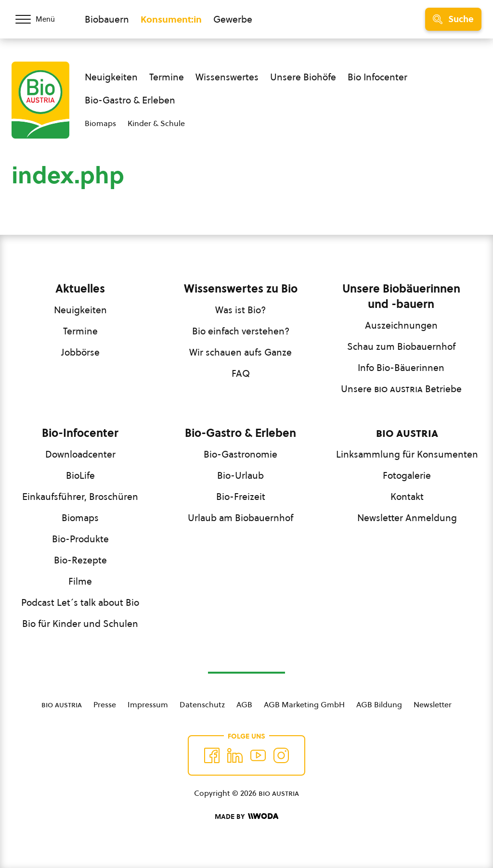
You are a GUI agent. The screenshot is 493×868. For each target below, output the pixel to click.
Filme (80, 581)
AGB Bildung (379, 704)
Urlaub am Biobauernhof (240, 518)
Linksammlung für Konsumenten (407, 454)
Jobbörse (80, 352)
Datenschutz (202, 704)
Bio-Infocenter (80, 433)
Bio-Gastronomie (240, 454)
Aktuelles (80, 289)
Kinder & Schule (156, 123)
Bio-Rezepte (80, 560)
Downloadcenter (80, 454)
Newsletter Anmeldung (407, 518)
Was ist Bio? (240, 310)
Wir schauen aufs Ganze (240, 352)
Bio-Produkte (80, 539)
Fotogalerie (407, 475)
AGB (244, 704)
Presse (105, 704)
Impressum (148, 704)
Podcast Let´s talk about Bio (80, 602)
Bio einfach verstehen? (241, 331)
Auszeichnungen (401, 325)
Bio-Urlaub (240, 475)
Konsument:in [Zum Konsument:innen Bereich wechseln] (171, 19)
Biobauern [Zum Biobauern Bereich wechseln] (107, 19)
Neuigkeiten (111, 77)
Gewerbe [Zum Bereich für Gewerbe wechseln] (233, 19)
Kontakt (407, 497)
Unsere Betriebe (401, 389)
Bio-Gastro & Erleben (130, 100)
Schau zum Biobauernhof (401, 346)
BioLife (80, 475)
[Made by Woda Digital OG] (246, 817)
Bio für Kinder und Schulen (80, 624)
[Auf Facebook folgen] (212, 755)
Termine (167, 77)
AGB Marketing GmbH (304, 704)
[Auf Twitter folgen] (235, 755)
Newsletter (433, 704)
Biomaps (100, 123)
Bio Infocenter (377, 77)
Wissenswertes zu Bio (241, 289)
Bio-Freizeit (241, 497)
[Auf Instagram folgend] (281, 755)
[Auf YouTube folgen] (258, 755)
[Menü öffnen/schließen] (42, 19)
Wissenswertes (227, 77)
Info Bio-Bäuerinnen (401, 368)
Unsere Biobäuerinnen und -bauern (401, 296)
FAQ (241, 373)
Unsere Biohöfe (303, 77)
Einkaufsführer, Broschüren (80, 497)
